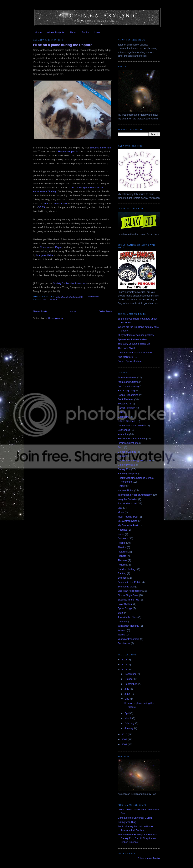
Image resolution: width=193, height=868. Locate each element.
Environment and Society (132, 439)
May (127, 699)
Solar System (125, 604)
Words (121, 635)
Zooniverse (124, 643)
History (122, 486)
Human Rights (126, 490)
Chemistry (123, 417)
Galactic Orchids (127, 452)
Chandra (45, 247)
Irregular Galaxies (128, 499)
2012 (125, 665)
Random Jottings (127, 569)
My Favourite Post (128, 525)
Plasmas (123, 560)
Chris (45, 203)
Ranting (122, 573)
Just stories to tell (127, 503)
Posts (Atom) (56, 318)
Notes (121, 534)
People (122, 543)
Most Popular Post (128, 517)
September (131, 684)
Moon (121, 512)
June (128, 694)
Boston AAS (50, 299)
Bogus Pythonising (128, 395)
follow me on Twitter (149, 858)
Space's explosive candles (132, 339)
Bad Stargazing (126, 391)
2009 (125, 739)
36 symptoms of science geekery (136, 335)
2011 (125, 670)
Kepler (59, 247)
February (130, 723)
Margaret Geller (45, 255)
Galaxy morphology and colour (135, 460)
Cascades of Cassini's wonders (135, 352)
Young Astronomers (129, 639)
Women (122, 630)
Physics (122, 547)
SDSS (41, 207)
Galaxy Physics (126, 465)
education (123, 434)
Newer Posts (40, 311)
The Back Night (126, 348)
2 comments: (93, 297)
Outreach (123, 538)
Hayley (62, 151)
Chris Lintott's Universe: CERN (135, 818)
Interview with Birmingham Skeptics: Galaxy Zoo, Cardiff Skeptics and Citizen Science (138, 838)
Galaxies (123, 456)
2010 (125, 734)
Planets (122, 556)
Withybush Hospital (128, 626)
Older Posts (105, 311)
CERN (121, 412)
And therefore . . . (127, 357)
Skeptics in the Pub (100, 148)
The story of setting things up (134, 344)
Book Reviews (126, 399)
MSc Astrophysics (128, 521)
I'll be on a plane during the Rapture (63, 45)
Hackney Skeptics (128, 473)
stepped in (72, 151)
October (129, 679)
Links (97, 32)
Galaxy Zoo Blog (127, 822)
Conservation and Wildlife (132, 425)
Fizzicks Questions (128, 443)
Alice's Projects (56, 32)
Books (85, 32)
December (131, 674)
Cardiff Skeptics (127, 408)
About (73, 32)
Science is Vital (126, 587)
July (127, 689)
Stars (121, 613)
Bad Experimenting (128, 386)
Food (121, 447)
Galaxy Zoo (60, 203)
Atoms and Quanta (128, 382)
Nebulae (122, 530)
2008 (125, 744)
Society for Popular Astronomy (70, 283)
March (128, 718)
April (127, 713)
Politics (122, 565)
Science (122, 578)
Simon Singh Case (128, 595)
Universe (123, 622)
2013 (125, 660)
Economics (124, 430)
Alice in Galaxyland (97, 16)
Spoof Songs (125, 608)
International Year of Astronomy (135, 495)
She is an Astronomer (130, 591)
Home (38, 32)
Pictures (122, 552)
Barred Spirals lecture (130, 361)
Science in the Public (129, 582)
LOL (120, 508)
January (129, 728)
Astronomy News (127, 377)
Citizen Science (126, 421)
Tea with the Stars (128, 617)
